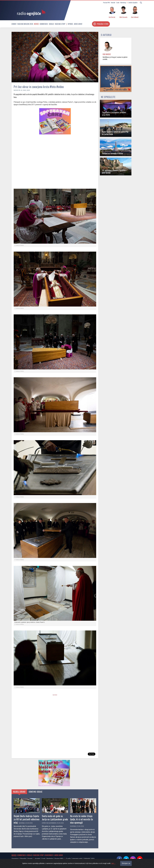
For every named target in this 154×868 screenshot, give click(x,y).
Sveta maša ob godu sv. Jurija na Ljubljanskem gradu (55, 818)
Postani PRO (106, 2)
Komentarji (44, 24)
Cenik (118, 2)
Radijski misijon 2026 (25, 24)
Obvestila (23, 859)
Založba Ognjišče (133, 2)
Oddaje (51, 24)
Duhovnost (49, 855)
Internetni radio (77, 859)
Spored (70, 24)
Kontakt (113, 2)
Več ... (113, 863)
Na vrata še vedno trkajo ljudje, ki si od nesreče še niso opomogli (82, 819)
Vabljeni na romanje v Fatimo (112, 153)
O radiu (68, 859)
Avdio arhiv (78, 24)
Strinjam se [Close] (126, 863)
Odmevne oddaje (35, 792)
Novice (36, 24)
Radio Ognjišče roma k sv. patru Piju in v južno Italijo (115, 133)
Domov (14, 24)
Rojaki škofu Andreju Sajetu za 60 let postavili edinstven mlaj (27, 819)
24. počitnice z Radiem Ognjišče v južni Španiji (114, 171)
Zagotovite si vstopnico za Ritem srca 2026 (114, 114)
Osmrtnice (15, 859)
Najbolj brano (19, 792)
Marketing (123, 2)
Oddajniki (87, 859)
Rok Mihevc (107, 54)
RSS (93, 859)
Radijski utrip (60, 24)
